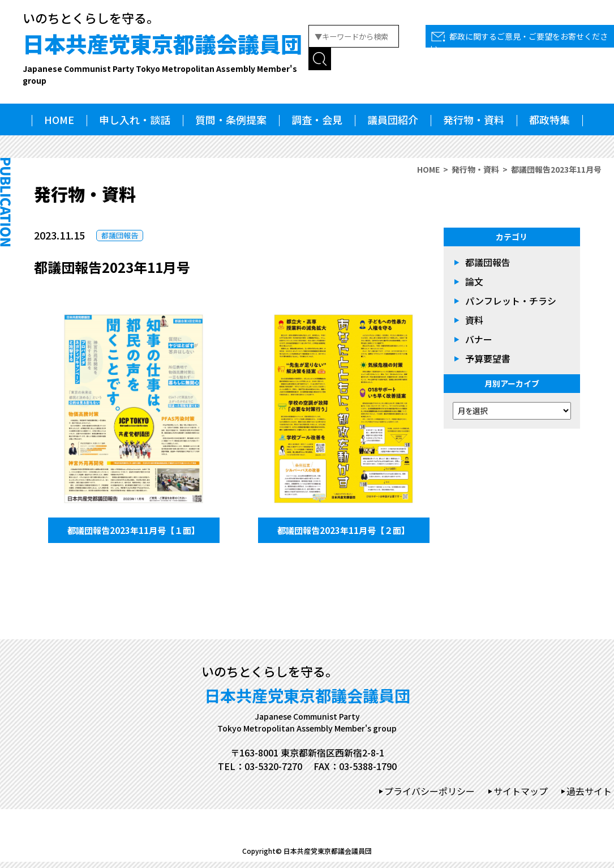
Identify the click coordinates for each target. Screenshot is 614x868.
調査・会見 (317, 119)
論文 (474, 281)
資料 (474, 320)
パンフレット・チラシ (511, 301)
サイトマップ (521, 797)
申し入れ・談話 (135, 119)
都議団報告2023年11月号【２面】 (344, 533)
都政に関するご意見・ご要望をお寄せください (519, 42)
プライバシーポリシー (430, 797)
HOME (59, 119)
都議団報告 (120, 235)
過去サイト (589, 797)
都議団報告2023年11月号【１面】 (134, 533)
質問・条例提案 (231, 119)
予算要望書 (488, 358)
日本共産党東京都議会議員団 (166, 57)
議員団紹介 (393, 119)
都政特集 (549, 119)
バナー (479, 339)
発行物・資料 (474, 119)
